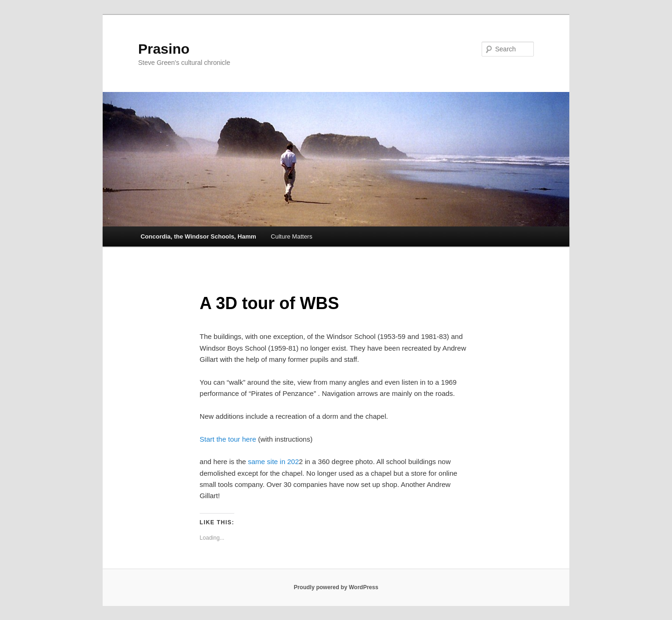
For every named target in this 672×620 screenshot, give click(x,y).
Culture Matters (291, 236)
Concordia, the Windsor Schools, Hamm (198, 236)
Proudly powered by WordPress (336, 587)
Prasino (164, 49)
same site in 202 (273, 461)
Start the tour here (228, 439)
